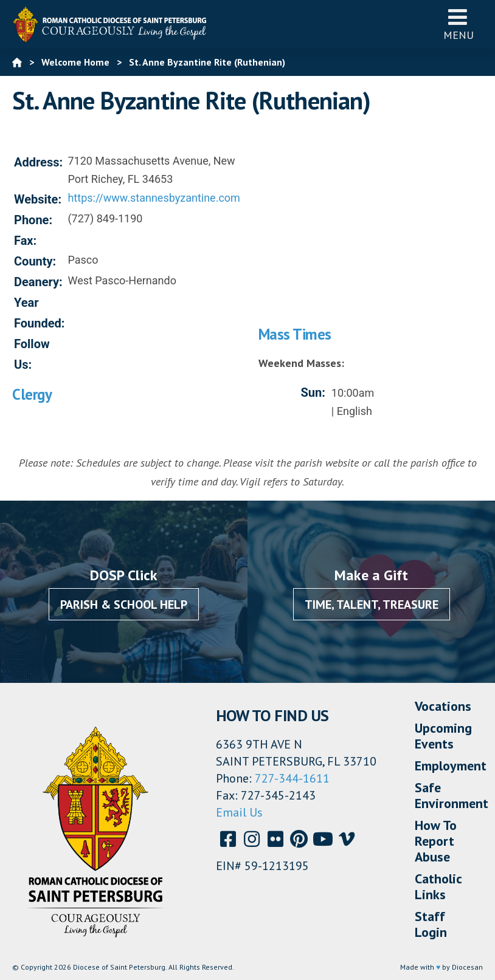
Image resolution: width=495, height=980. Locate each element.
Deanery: (38, 282)
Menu (459, 24)
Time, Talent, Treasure (372, 605)
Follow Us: (32, 354)
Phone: (33, 220)
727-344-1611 (292, 778)
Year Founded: (39, 313)
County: (35, 261)
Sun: (313, 392)
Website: (38, 199)
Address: (38, 162)
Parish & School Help (124, 605)
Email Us (239, 812)
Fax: (25, 241)
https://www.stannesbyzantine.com (154, 198)
